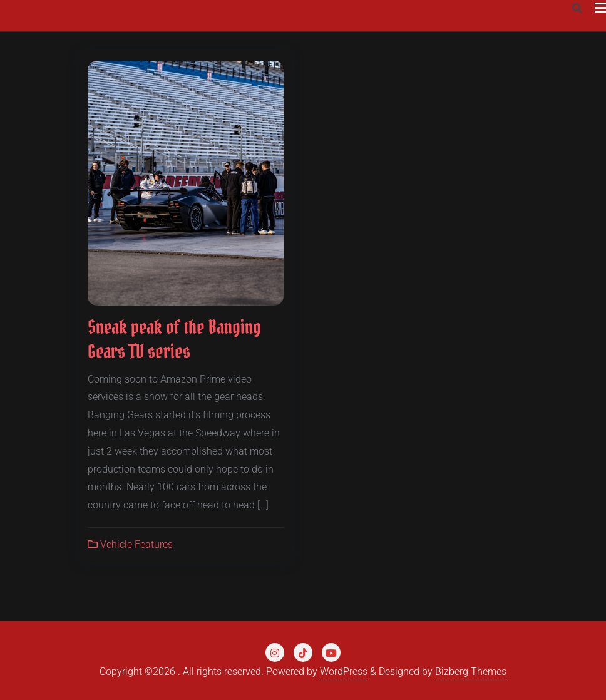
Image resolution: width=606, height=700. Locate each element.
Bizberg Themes (471, 672)
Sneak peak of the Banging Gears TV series (174, 339)
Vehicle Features (130, 544)
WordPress (344, 672)
